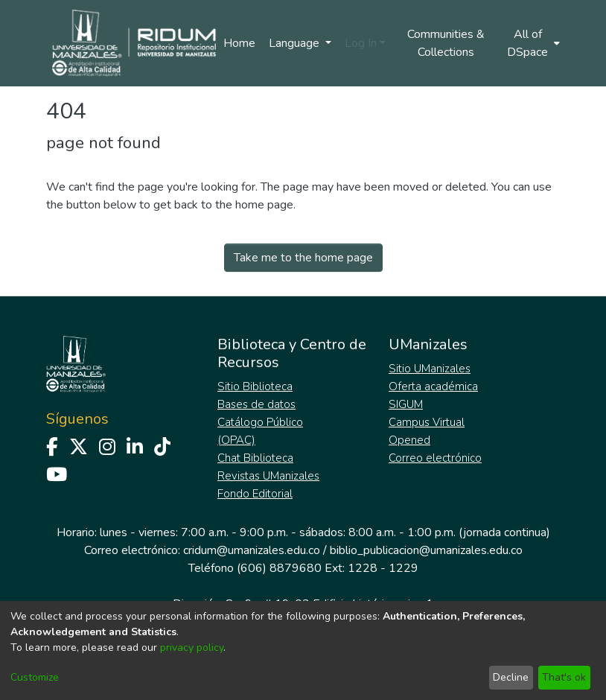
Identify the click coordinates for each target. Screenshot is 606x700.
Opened (409, 440)
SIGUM (406, 404)
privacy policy (192, 647)
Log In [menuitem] (361, 43)
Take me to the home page (303, 258)
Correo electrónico (435, 458)
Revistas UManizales (268, 476)
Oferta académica (433, 386)
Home (239, 43)
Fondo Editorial (255, 494)
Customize (35, 677)
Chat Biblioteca (255, 458)
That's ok (564, 677)
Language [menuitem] (296, 43)
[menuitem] (532, 43)
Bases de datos (256, 404)
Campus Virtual (427, 422)
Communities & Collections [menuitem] (446, 43)
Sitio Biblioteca (255, 386)
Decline (511, 677)
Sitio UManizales (430, 369)
